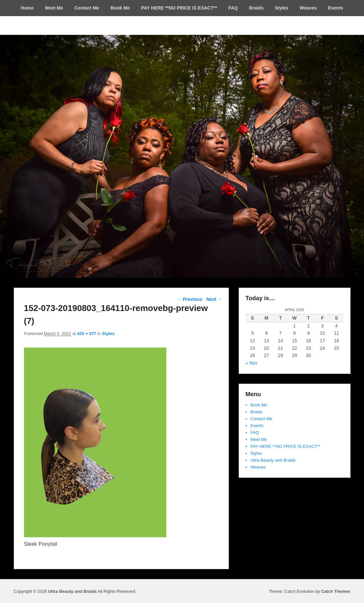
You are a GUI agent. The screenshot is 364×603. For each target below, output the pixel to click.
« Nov (252, 363)
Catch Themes (336, 591)
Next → (214, 299)
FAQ (233, 8)
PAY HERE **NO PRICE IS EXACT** (179, 8)
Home (27, 8)
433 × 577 (86, 334)
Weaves (308, 8)
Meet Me (54, 8)
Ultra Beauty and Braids (273, 460)
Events (336, 8)
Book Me (120, 8)
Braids (256, 8)
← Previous (190, 299)
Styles (282, 8)
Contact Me (87, 8)
